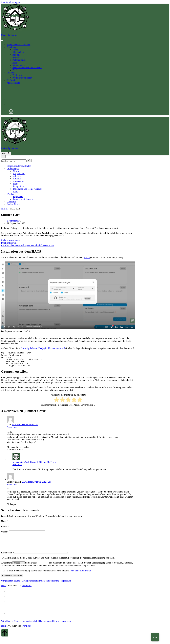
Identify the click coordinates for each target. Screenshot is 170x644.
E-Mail (5, 529)
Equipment (17, 75)
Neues (15, 50)
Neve (4, 592)
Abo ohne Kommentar (81, 577)
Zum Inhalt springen (10, 2)
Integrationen (19, 65)
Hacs (15, 62)
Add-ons (16, 55)
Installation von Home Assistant (27, 68)
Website (5, 535)
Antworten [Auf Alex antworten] (12, 430)
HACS (87, 257)
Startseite (5, 209)
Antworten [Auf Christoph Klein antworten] (12, 487)
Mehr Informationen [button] (10, 240)
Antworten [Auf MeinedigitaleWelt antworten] (17, 467)
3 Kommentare (14, 221)
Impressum (66, 587)
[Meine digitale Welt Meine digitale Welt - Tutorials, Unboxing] (85, 20)
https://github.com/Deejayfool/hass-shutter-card (43, 348)
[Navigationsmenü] (6, 153)
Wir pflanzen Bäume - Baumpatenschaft (19, 587)
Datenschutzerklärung (49, 587)
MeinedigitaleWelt (21, 465)
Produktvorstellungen (22, 78)
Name (5, 524)
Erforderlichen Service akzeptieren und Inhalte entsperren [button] (27, 245)
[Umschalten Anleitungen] (51, 169)
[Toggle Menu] (2, 41)
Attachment (7, 569)
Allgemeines (18, 52)
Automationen (19, 60)
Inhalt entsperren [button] (9, 243)
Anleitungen (12, 47)
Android (16, 57)
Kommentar (7, 559)
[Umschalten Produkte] (51, 194)
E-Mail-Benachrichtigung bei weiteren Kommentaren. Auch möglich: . (47, 577)
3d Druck (11, 80)
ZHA (15, 70)
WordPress (27, 592)
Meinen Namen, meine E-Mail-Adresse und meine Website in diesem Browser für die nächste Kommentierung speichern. (60, 564)
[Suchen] (14, 161)
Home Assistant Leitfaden (19, 45)
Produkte (11, 73)
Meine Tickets (13, 83)
